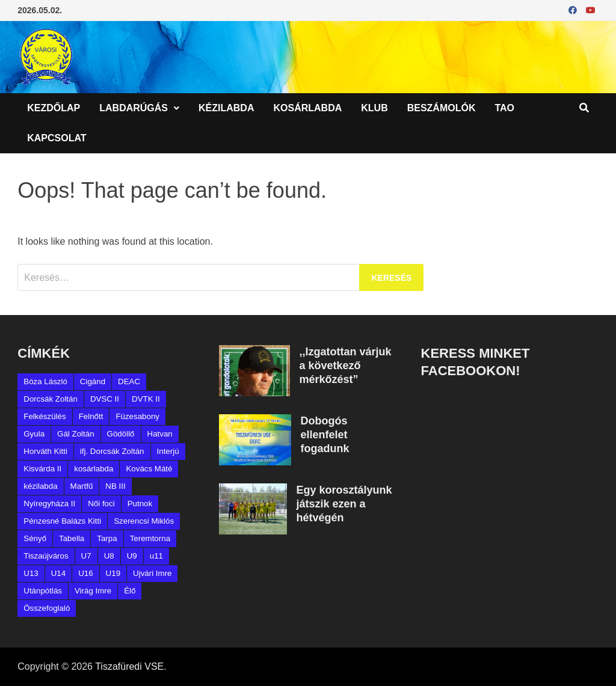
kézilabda (40, 486)
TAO (504, 108)
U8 (109, 556)
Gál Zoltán (76, 434)
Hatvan (160, 434)
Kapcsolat (57, 138)
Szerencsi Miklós (144, 521)
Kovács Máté (149, 469)
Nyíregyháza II (49, 504)
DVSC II (105, 399)
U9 (132, 556)
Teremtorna (150, 538)
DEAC (129, 381)
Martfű (82, 486)
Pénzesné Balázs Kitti (62, 521)
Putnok (140, 504)
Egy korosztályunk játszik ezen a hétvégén (344, 504)
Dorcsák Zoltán (51, 399)
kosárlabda (94, 469)
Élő (130, 591)
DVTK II (146, 399)
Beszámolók (442, 108)
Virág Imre (93, 591)
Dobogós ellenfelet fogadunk (325, 435)
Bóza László (45, 381)
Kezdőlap (54, 108)
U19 (113, 573)
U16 (85, 573)
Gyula (34, 434)
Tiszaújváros (46, 556)
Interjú (168, 451)
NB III (115, 486)
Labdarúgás (134, 108)
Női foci (101, 504)
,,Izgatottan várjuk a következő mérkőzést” (345, 366)
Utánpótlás (43, 591)
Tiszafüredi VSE (129, 666)
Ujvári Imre (152, 573)
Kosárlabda (307, 108)
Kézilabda (226, 108)
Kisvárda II (42, 469)
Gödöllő (121, 434)
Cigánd (93, 381)
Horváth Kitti (45, 451)
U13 (31, 573)
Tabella (72, 538)
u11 (156, 556)
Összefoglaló (47, 608)
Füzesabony (137, 416)
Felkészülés (45, 416)
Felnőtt (91, 416)
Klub (374, 108)
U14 (58, 573)
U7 (86, 556)
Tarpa (107, 538)
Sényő (35, 538)
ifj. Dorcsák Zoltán (112, 451)
